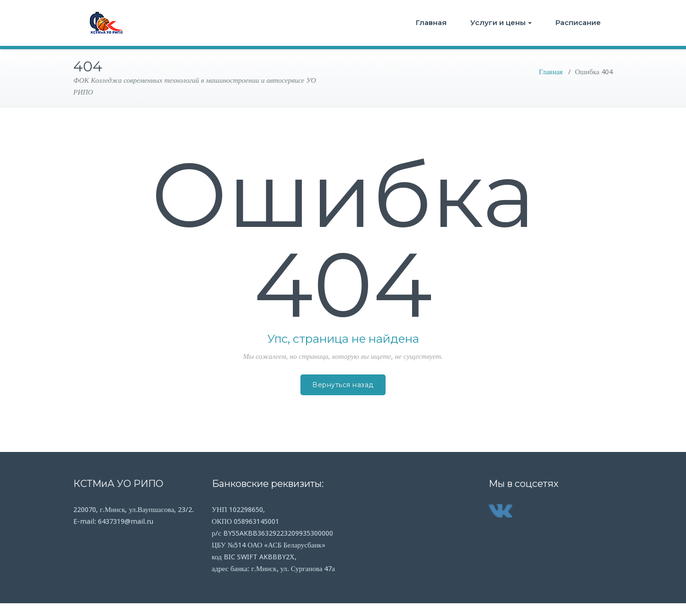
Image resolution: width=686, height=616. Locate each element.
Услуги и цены (501, 22)
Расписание (578, 22)
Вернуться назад (343, 385)
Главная (431, 22)
